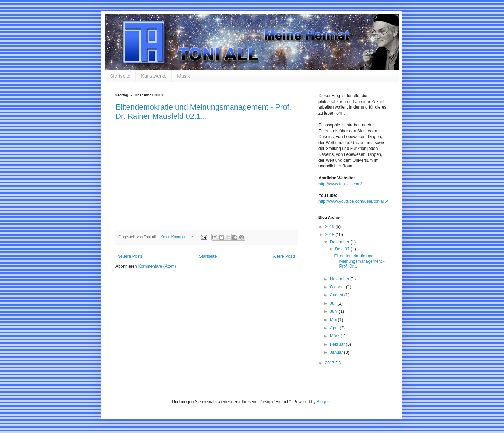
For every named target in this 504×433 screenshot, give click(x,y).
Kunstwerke (154, 76)
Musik (184, 76)
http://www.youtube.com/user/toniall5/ (353, 201)
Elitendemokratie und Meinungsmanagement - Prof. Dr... (359, 261)
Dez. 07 (343, 249)
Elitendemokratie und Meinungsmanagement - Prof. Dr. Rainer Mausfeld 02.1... (204, 112)
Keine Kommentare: (178, 237)
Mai (334, 320)
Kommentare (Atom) (157, 266)
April (335, 328)
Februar (338, 344)
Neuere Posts (130, 256)
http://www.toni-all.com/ (340, 184)
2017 (330, 363)
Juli (334, 303)
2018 (330, 235)
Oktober (338, 287)
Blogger (324, 402)
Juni (334, 311)
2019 (330, 227)
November (340, 279)
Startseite (120, 76)
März (335, 336)
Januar (337, 352)
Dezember (340, 242)
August (337, 295)
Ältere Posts (284, 256)
